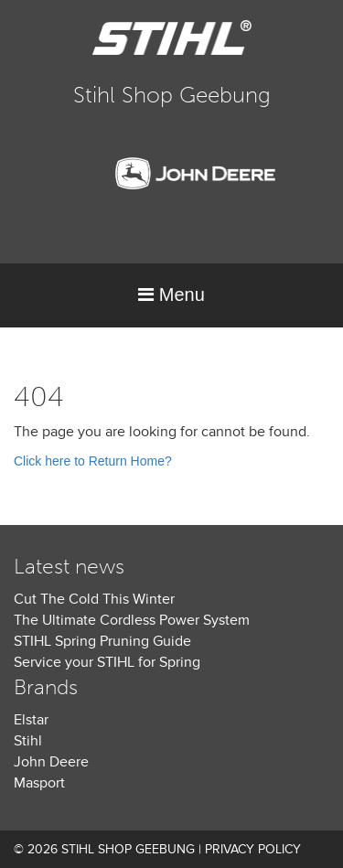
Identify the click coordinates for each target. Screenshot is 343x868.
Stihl (28, 741)
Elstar (31, 720)
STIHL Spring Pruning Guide (102, 641)
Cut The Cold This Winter (94, 599)
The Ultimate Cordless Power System (132, 620)
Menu (171, 295)
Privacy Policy (253, 849)
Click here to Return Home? (93, 461)
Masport (39, 783)
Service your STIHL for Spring (107, 662)
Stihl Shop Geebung (172, 95)
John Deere (51, 762)
